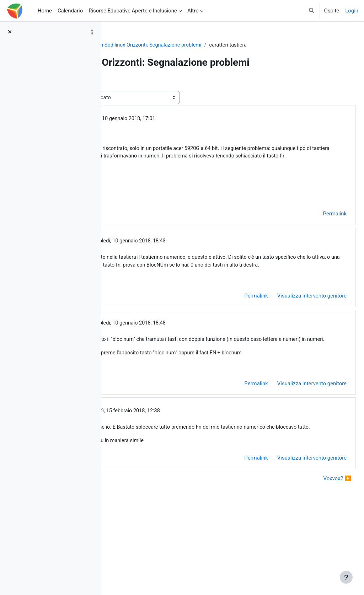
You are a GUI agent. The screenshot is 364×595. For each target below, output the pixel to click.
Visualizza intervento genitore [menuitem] (295, 347)
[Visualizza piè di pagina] (346, 577)
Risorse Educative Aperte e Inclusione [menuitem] (133, 11)
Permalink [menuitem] (318, 256)
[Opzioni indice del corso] (92, 32)
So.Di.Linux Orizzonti (140, 45)
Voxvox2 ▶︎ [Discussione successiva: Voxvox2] (320, 554)
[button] (312, 11)
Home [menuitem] (45, 11)
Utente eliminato (162, 151)
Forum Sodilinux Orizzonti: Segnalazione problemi (256, 45)
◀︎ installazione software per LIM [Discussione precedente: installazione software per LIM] (159, 554)
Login (352, 11)
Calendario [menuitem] (70, 11)
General (181, 45)
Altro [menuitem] (193, 11)
